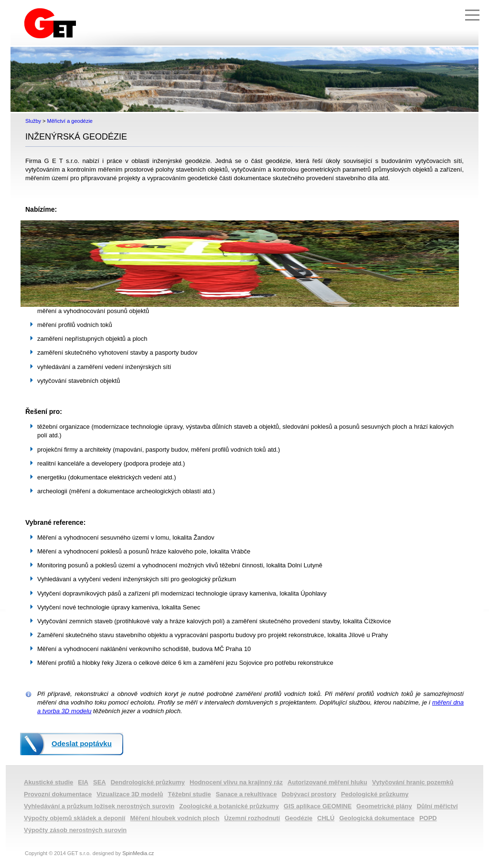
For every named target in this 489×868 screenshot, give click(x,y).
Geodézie (298, 818)
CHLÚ (326, 818)
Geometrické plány (384, 806)
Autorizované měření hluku (327, 782)
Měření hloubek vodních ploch (175, 818)
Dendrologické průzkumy (148, 782)
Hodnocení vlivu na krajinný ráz (236, 782)
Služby (33, 121)
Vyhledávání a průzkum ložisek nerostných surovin (99, 806)
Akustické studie (48, 782)
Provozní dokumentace (58, 794)
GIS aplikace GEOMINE (318, 806)
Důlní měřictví (437, 806)
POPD (428, 818)
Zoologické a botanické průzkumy (229, 806)
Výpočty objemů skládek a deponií (74, 818)
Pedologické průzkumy (375, 794)
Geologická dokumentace (377, 818)
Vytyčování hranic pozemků (413, 782)
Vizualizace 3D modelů (130, 794)
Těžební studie (190, 794)
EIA (83, 782)
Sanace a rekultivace (246, 794)
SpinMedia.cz (138, 853)
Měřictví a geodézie (70, 121)
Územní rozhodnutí (252, 818)
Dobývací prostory (309, 794)
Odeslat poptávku (82, 743)
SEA (100, 782)
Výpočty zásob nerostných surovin (75, 830)
